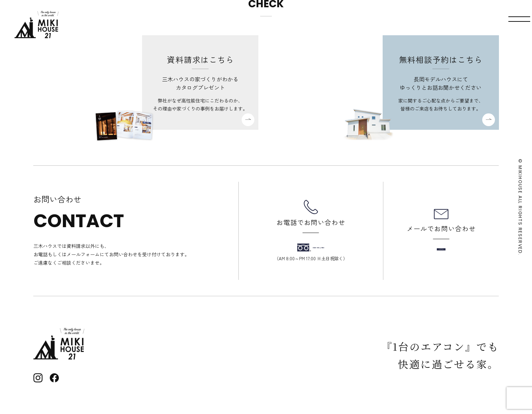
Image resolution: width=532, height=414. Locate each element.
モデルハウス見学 (362, 25)
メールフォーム (441, 249)
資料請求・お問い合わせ (442, 25)
